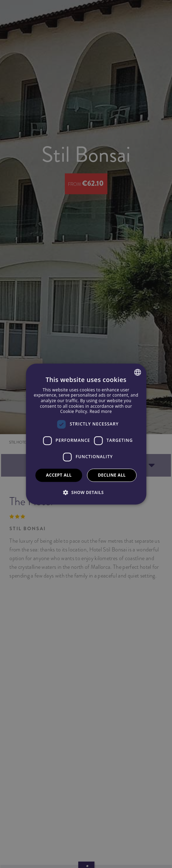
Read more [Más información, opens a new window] (101, 411)
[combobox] (137, 372)
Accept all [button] (59, 475)
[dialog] (86, 434)
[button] (86, 492)
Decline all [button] (112, 475)
